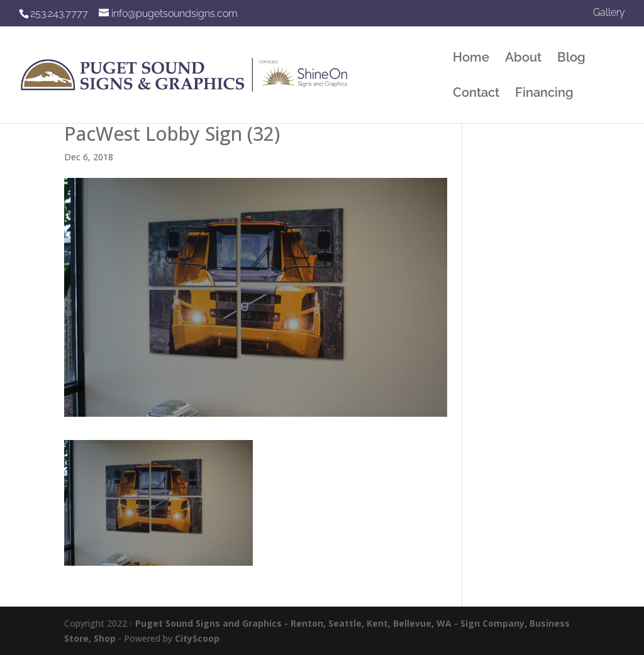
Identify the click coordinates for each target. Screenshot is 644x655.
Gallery (609, 13)
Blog (571, 59)
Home (471, 59)
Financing (544, 94)
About (523, 59)
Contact (476, 94)
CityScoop (197, 638)
